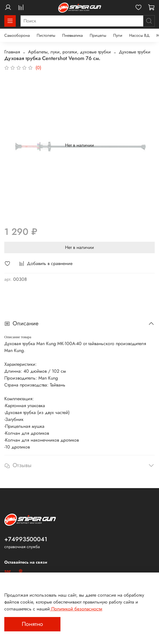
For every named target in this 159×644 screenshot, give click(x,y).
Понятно (32, 624)
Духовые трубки (135, 52)
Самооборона (17, 35)
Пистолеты (46, 35)
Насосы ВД (139, 35)
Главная (12, 52)
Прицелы (98, 35)
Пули (118, 35)
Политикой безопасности (76, 609)
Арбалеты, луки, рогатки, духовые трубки (69, 52)
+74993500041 (26, 539)
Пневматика (72, 35)
